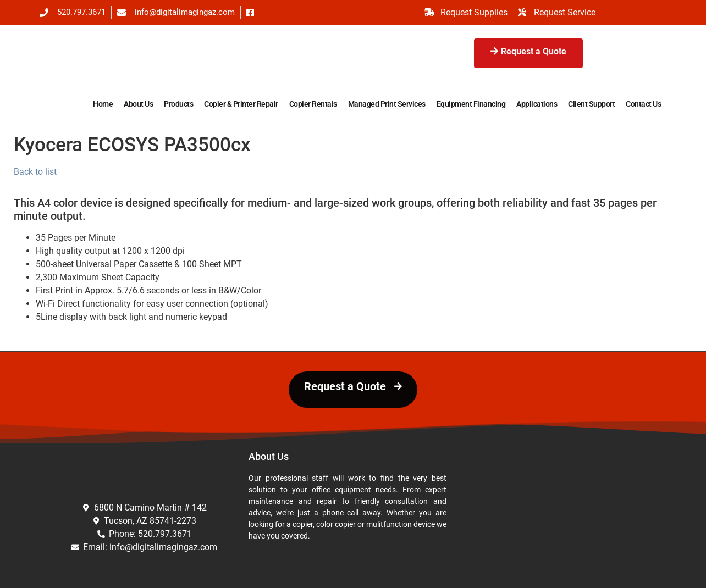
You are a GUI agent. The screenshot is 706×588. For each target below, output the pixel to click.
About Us (138, 104)
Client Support (591, 104)
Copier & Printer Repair (241, 104)
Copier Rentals (313, 104)
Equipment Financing (471, 104)
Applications (537, 104)
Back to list (35, 172)
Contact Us (643, 104)
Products (178, 104)
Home (103, 104)
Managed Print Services (387, 104)
